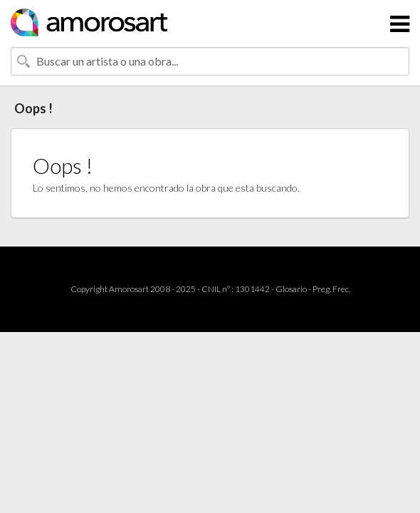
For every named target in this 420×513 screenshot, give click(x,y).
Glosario (291, 289)
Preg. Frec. (331, 289)
